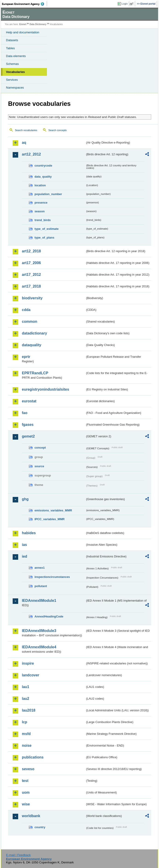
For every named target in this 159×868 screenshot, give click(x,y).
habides (29, 533)
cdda (26, 310)
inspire (28, 663)
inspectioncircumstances (52, 577)
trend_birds (43, 220)
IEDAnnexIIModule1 (39, 601)
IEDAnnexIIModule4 (39, 647)
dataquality (32, 345)
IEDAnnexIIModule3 (39, 631)
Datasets (12, 40)
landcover (31, 675)
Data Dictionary (38, 24)
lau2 (26, 699)
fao (25, 413)
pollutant (41, 586)
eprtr (26, 357)
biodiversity (32, 298)
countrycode (43, 166)
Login (125, 4)
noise (27, 745)
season (40, 211)
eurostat (29, 401)
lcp (25, 722)
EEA (25, 4)
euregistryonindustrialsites (45, 389)
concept (40, 448)
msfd (26, 734)
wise (26, 804)
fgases (28, 425)
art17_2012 (31, 275)
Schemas (12, 64)
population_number (48, 194)
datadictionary (34, 333)
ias (24, 545)
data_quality (43, 177)
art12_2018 (31, 251)
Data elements (16, 56)
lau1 (26, 687)
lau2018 (29, 710)
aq (24, 143)
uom (26, 792)
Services (12, 80)
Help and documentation (23, 32)
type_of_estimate (47, 229)
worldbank (31, 816)
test (25, 781)
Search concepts (57, 130)
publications (33, 757)
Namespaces (15, 88)
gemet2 (28, 436)
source (39, 466)
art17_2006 (31, 263)
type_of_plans (44, 238)
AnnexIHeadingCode (49, 616)
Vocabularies (15, 72)
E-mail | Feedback (18, 855)
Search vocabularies (26, 130)
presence (41, 203)
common (30, 322)
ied (25, 556)
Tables (10, 48)
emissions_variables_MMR (53, 510)
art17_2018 (31, 286)
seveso (28, 769)
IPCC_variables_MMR (50, 519)
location (40, 185)
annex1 (40, 568)
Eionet (23, 24)
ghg (25, 499)
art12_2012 (31, 154)
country (40, 827)
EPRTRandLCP (35, 373)
